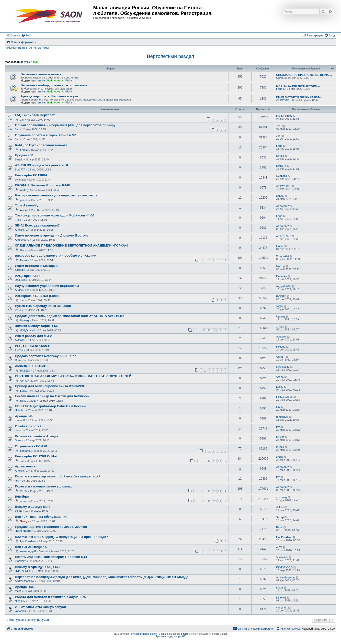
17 (214, 501)
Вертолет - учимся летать (41, 74)
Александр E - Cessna (34, 551)
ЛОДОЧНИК (28, 330)
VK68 (18, 310)
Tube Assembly (27, 205)
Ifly (278, 427)
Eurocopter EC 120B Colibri (36, 456)
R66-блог (22, 497)
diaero (19, 430)
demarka (25, 451)
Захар (280, 517)
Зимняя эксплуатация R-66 (36, 326)
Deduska (20, 280)
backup (19, 270)
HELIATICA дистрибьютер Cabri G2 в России (50, 406)
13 (214, 330)
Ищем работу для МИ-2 (33, 336)
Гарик (24, 260)
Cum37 (19, 360)
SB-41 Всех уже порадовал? (37, 225)
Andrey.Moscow (24, 581)
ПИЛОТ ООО (23, 571)
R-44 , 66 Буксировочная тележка (41, 145)
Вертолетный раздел (171, 56)
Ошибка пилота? (28, 426)
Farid (279, 89)
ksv (278, 407)
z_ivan (280, 327)
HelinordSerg (23, 531)
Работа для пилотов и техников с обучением (51, 597)
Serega (25, 521)
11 (204, 330)
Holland (281, 347)
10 (209, 461)
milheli (280, 447)
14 (219, 330)
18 (219, 501)
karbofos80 (283, 367)
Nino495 (20, 601)
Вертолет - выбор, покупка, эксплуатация (54, 85)
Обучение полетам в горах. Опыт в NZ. (46, 135)
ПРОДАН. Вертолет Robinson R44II (42, 185)
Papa (279, 527)
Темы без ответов (16, 48)
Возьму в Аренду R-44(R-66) (37, 567)
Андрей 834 (22, 290)
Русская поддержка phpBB (170, 637)
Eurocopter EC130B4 (31, 175)
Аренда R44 (24, 587)
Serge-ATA (283, 256)
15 (225, 330)
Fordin (24, 150)
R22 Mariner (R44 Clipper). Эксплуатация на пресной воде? (62, 537)
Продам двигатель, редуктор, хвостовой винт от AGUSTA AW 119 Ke (70, 316)
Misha (68, 80)
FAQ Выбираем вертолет (35, 115)
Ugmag (24, 320)
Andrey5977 (283, 100)
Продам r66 (24, 155)
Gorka (280, 78)
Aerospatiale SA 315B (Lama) (37, 296)
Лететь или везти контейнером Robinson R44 (51, 557)
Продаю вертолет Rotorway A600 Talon (46, 356)
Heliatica (20, 410)
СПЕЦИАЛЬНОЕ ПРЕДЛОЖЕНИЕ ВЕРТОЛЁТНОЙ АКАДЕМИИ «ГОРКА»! (71, 245)
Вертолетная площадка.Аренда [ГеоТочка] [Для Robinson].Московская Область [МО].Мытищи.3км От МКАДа (102, 577)
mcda (18, 591)
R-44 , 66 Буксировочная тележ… (298, 86)
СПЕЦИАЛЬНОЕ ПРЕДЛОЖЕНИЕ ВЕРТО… (304, 75)
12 (209, 330)
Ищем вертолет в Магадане (37, 266)
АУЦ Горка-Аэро (28, 276)
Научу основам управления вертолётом (47, 286)
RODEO (281, 296)
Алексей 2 (26, 210)
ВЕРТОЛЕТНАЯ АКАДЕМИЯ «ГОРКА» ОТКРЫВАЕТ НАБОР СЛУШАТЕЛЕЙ (73, 376)
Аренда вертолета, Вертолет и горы (49, 96)
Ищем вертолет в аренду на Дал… (299, 97)
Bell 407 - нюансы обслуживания (41, 517)
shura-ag (281, 497)
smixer (27, 62)
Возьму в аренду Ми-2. (33, 507)
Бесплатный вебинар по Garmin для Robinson (52, 396)
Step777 (20, 169)
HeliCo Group (28, 401)
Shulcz (19, 440)
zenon (24, 501)
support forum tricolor (146, 634)
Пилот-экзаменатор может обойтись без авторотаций (58, 476)
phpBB (185, 634)
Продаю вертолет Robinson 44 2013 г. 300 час (51, 527)
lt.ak (36, 62)
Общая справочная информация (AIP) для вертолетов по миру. (65, 125)
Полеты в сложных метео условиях (43, 486)
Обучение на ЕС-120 (31, 446)
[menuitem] (26, 35)
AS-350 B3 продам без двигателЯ (41, 165)
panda (24, 200)
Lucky (24, 391)
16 (209, 501)
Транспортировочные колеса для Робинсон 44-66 (55, 215)
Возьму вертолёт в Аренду (36, 436)
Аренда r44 (24, 416)
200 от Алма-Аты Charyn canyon (40, 607)
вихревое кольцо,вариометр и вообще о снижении (56, 255)
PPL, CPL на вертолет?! (34, 346)
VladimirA (21, 561)
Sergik (19, 159)
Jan (22, 120)
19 (225, 501)
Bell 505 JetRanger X (31, 547)
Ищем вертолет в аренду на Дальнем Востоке (52, 235)
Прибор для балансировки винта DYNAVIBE (50, 386)
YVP (279, 126)
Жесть (19, 350)
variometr (21, 611)
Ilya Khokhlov (284, 116)
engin (279, 457)
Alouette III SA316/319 (32, 366)
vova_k (59, 80)
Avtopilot (20, 340)
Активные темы (39, 48)
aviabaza (20, 180)
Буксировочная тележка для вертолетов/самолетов (56, 195)
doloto (19, 511)
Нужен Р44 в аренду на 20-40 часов (43, 306)
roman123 (21, 420)
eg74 (279, 547)
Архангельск (25, 466)
